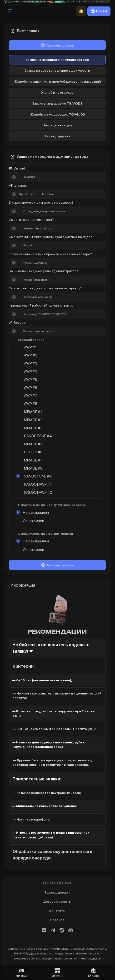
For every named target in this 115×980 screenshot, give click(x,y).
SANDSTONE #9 (38, 476)
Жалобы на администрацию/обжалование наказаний (57, 81)
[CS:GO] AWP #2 (38, 492)
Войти (99, 11)
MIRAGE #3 (33, 428)
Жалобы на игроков (57, 92)
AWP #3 (31, 363)
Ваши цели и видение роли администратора (44, 271)
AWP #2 (31, 355)
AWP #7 (31, 395)
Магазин (57, 972)
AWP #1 (30, 347)
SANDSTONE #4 (38, 436)
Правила (57, 920)
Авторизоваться (57, 45)
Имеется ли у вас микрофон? (31, 220)
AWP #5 (31, 379)
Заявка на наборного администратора (57, 60)
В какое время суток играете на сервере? (41, 202)
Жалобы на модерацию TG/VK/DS (57, 114)
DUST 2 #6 (33, 452)
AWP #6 (31, 388)
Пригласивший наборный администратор (41, 305)
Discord (17, 168)
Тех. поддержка (57, 136)
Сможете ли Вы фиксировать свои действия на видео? (52, 237)
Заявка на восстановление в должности (57, 70)
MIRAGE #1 (33, 412)
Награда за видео (57, 125)
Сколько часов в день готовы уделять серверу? (45, 288)
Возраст (18, 323)
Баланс (93, 972)
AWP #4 (31, 371)
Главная (22, 972)
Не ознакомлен (36, 512)
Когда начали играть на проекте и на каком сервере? (50, 254)
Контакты (57, 911)
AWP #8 (31, 404)
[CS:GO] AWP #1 (38, 484)
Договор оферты (57, 901)
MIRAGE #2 (33, 420)
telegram (18, 186)
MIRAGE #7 (33, 460)
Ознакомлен (33, 521)
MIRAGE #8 (33, 468)
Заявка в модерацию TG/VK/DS (57, 103)
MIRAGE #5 (33, 444)
